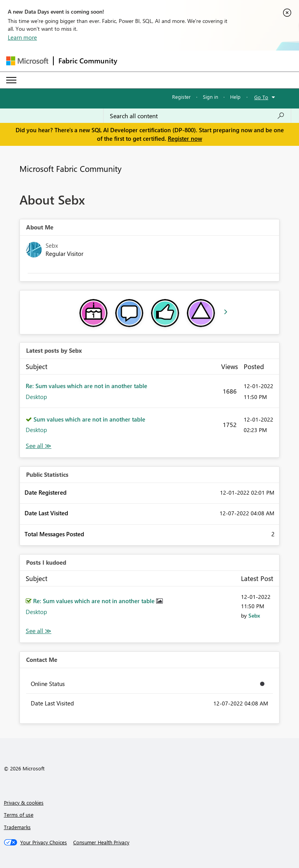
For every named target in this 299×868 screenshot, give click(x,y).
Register (181, 97)
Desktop (36, 397)
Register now (185, 138)
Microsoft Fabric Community (70, 168)
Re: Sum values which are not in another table (86, 386)
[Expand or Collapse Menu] (11, 80)
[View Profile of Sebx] (254, 615)
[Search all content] (197, 116)
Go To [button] (261, 97)
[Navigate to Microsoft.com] (27, 61)
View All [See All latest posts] (39, 446)
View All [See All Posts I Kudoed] (39, 631)
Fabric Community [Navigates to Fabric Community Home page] (88, 61)
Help (235, 97)
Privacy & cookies (24, 802)
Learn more (22, 37)
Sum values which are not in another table (89, 419)
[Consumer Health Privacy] (101, 842)
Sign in (210, 97)
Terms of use (19, 815)
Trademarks (17, 827)
